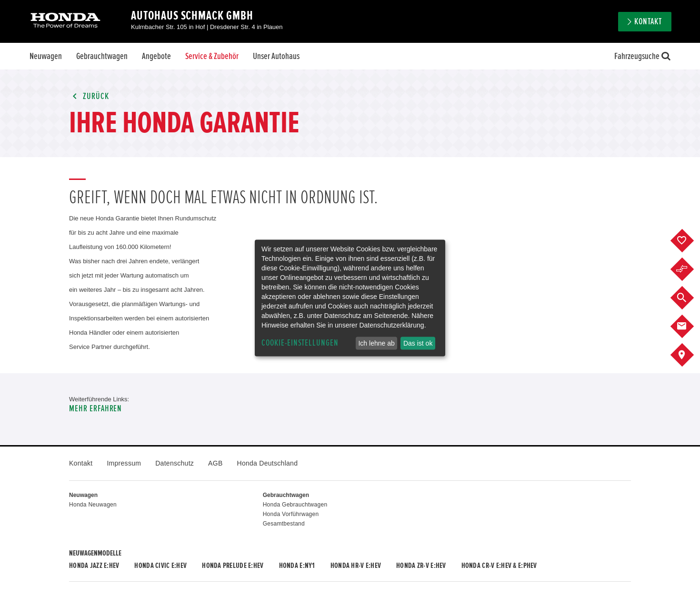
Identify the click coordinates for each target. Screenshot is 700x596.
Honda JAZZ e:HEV (94, 566)
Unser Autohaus (276, 56)
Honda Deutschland (268, 463)
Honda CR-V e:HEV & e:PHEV (499, 566)
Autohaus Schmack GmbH (192, 16)
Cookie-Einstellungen (300, 343)
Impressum (124, 463)
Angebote (156, 56)
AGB (215, 463)
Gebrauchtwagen (102, 56)
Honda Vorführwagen (291, 514)
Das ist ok (418, 343)
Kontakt (648, 22)
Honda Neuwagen (93, 505)
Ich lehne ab (376, 343)
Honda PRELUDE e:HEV (233, 566)
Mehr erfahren (95, 409)
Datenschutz (175, 463)
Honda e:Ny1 (297, 566)
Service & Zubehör (212, 56)
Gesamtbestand (284, 524)
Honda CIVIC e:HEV (160, 566)
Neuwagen (46, 56)
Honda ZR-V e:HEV (421, 566)
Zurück (89, 96)
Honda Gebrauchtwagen (295, 505)
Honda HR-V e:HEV (356, 566)
